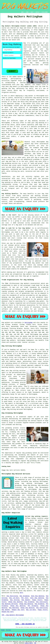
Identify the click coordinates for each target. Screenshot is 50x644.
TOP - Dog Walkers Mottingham (13, 615)
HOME (22, 12)
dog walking (38, 98)
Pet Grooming (33, 606)
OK (35, 643)
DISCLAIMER (45, 12)
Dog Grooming (25, 596)
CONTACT (38, 12)
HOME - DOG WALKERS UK (25, 624)
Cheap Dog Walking (15, 602)
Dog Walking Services (10, 604)
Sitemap (3, 630)
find (7, 575)
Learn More (29, 643)
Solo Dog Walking (38, 596)
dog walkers (21, 131)
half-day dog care (15, 501)
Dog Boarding (14, 608)
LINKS (27, 12)
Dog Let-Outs (14, 598)
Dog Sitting (15, 600)
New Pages (9, 630)
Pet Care (25, 598)
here (21, 593)
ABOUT (32, 12)
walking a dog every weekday (37, 526)
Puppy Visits (37, 600)
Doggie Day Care (18, 610)
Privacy (47, 630)
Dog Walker (26, 600)
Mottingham (29, 323)
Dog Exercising (12, 596)
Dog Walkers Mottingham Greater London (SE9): (20, 26)
